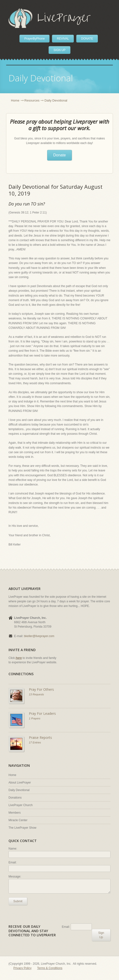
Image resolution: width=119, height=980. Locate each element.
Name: (13, 849)
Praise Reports (40, 737)
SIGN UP (59, 50)
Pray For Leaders (42, 713)
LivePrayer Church (21, 805)
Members (15, 813)
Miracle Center (18, 820)
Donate (59, 155)
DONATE (87, 39)
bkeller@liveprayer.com (39, 636)
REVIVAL (63, 39)
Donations (15, 798)
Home (15, 100)
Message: (15, 877)
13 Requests (36, 694)
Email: (13, 862)
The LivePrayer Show (22, 828)
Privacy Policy (22, 968)
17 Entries (35, 742)
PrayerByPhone (34, 39)
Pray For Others (41, 689)
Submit (18, 901)
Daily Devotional (19, 790)
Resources (32, 100)
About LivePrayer (20, 783)
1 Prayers (35, 718)
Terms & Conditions (50, 968)
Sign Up (101, 935)
